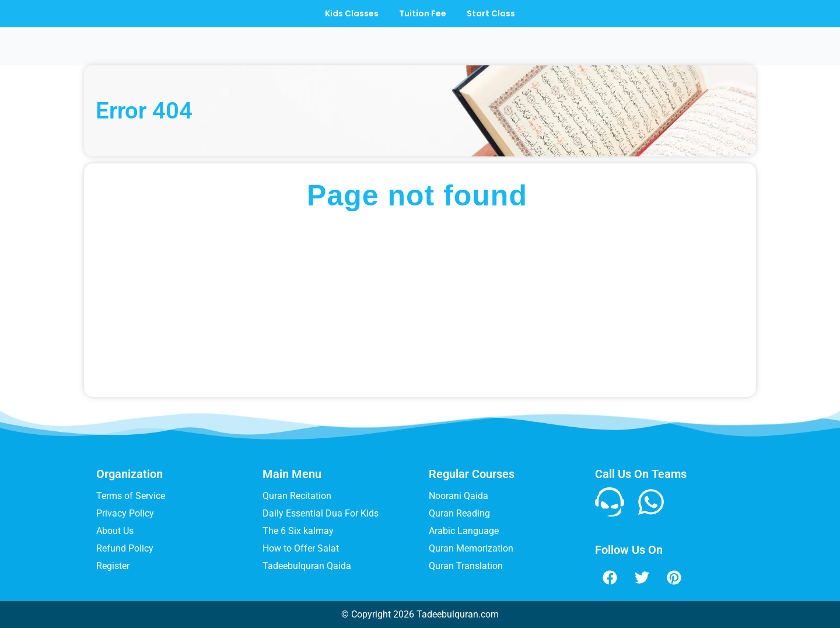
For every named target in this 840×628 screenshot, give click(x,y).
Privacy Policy (125, 513)
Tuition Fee (423, 13)
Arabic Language (464, 531)
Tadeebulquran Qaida (307, 566)
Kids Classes (349, 13)
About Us (115, 531)
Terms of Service (131, 496)
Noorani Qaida (459, 496)
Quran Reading (459, 513)
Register (113, 566)
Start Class (494, 13)
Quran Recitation (297, 496)
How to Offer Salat (301, 548)
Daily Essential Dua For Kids (321, 513)
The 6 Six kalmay (298, 531)
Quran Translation (466, 566)
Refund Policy (125, 548)
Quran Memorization (471, 548)
